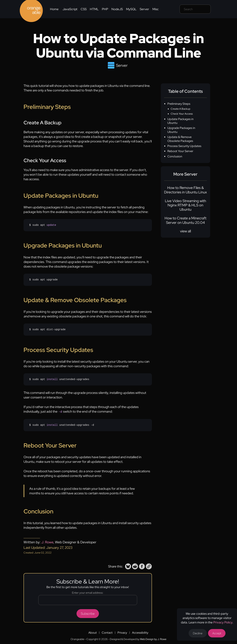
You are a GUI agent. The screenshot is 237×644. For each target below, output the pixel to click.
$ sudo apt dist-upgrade (47, 330)
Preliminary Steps (179, 104)
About (93, 632)
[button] (128, 566)
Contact (107, 632)
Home (54, 9)
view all (185, 231)
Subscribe (88, 613)
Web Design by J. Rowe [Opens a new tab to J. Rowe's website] (153, 639)
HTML (94, 9)
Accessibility (140, 632)
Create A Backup (180, 109)
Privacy (122, 632)
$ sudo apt (43, 225)
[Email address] (88, 600)
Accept (217, 633)
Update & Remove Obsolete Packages (180, 139)
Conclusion (175, 156)
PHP (105, 9)
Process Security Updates (184, 146)
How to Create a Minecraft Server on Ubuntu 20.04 (185, 220)
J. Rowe (47, 542)
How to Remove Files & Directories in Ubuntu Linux (185, 190)
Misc (156, 9)
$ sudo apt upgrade (44, 280)
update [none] (51, 225)
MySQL (131, 9)
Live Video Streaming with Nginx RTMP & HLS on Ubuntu (185, 205)
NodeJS (117, 9)
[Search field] (195, 9)
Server (144, 9)
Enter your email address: (88, 592)
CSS (84, 9)
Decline (198, 633)
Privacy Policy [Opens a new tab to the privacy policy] (223, 622)
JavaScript (70, 9)
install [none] (52, 379)
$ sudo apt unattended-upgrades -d (62, 425)
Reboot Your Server (180, 151)
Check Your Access (182, 114)
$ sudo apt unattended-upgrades (59, 379)
